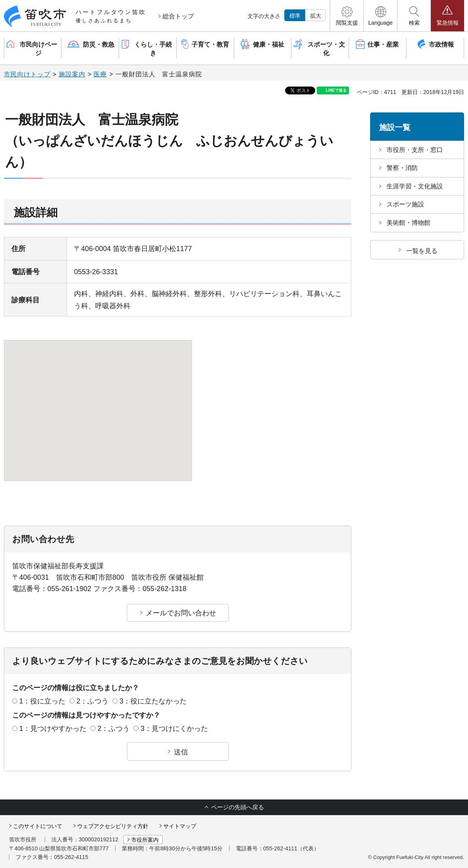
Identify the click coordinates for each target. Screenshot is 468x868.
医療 (100, 74)
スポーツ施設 (405, 204)
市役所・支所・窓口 (415, 150)
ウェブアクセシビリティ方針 (113, 826)
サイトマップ (180, 826)
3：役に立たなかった (153, 701)
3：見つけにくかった (174, 729)
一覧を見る (422, 251)
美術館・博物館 (408, 223)
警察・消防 (402, 168)
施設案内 (72, 74)
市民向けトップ (27, 74)
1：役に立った (42, 701)
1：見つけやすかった (53, 729)
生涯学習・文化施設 (415, 186)
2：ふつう (92, 701)
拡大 (316, 16)
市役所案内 (145, 840)
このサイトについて (38, 826)
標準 (295, 16)
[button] (347, 16)
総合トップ (178, 16)
